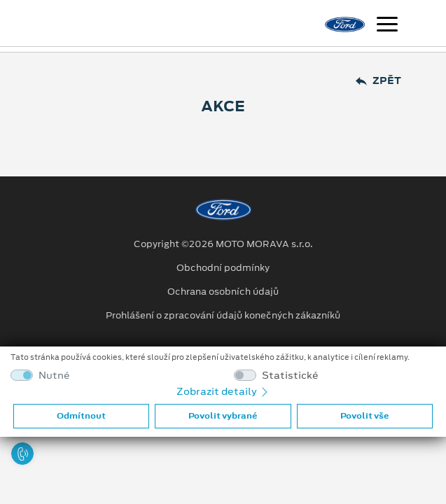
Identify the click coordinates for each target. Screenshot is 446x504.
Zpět (378, 81)
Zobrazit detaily (223, 391)
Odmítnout (81, 416)
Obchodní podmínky (223, 268)
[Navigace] (387, 26)
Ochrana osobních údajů (223, 292)
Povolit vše (364, 416)
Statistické (290, 376)
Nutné (54, 376)
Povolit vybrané (223, 416)
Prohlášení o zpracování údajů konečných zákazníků (223, 316)
